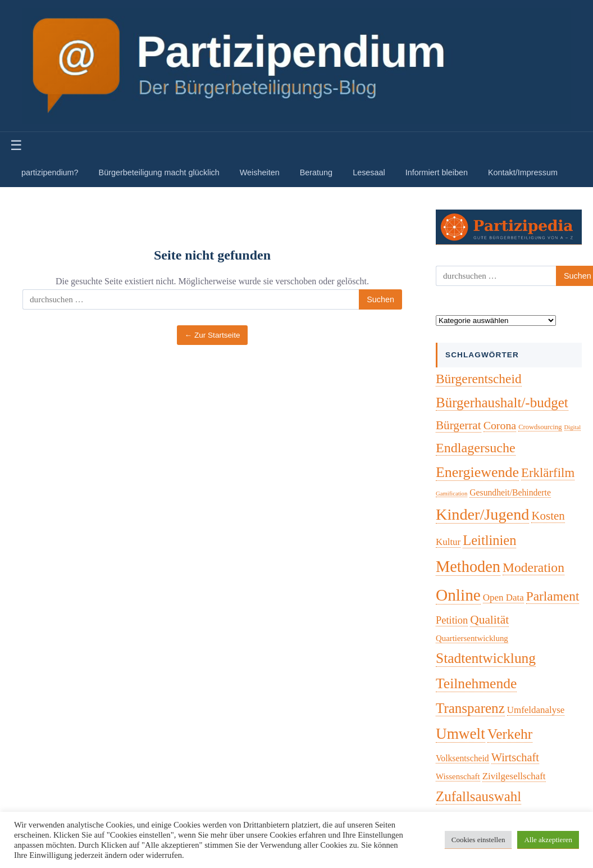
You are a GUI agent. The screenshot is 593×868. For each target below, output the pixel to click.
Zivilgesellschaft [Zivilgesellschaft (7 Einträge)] (514, 776)
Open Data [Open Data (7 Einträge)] (503, 597)
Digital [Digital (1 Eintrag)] (573, 427)
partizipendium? (50, 172)
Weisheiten (260, 172)
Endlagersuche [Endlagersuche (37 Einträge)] (476, 448)
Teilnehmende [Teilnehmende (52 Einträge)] (476, 683)
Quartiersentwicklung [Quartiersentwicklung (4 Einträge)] (472, 638)
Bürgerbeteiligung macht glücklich (159, 172)
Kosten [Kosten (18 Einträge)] (548, 516)
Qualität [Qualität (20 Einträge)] (489, 620)
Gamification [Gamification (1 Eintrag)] (451, 494)
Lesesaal (369, 172)
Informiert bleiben (437, 172)
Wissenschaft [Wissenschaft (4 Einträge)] (458, 776)
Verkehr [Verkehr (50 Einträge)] (510, 734)
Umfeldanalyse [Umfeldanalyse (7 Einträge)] (536, 710)
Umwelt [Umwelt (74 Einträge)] (460, 734)
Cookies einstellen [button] (478, 840)
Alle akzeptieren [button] (548, 840)
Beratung (316, 172)
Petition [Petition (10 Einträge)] (452, 620)
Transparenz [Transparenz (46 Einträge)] (470, 708)
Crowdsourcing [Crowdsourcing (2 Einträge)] (540, 427)
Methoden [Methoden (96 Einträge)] (468, 567)
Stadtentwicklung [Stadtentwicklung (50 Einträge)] (486, 658)
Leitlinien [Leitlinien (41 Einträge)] (489, 540)
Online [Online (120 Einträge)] (458, 595)
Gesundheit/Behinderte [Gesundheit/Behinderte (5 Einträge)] (510, 492)
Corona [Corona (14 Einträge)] (500, 425)
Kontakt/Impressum (523, 172)
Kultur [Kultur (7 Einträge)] (448, 542)
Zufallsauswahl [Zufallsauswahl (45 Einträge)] (478, 796)
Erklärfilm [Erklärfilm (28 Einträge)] (548, 473)
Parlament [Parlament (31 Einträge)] (553, 596)
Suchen (380, 299)
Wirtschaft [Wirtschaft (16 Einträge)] (515, 757)
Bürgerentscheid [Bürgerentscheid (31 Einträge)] (479, 379)
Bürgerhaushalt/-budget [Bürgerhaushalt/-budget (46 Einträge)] (502, 403)
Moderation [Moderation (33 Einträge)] (533, 567)
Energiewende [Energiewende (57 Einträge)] (477, 472)
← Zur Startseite (213, 335)
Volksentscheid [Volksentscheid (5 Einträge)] (462, 758)
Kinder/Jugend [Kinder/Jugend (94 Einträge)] (482, 514)
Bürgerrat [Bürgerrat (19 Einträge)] (459, 425)
